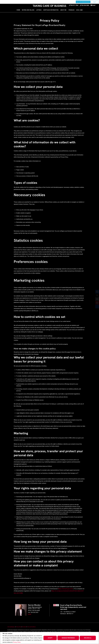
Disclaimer (24, 627)
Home (18, 10)
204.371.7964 (74, 5)
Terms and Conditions (31, 627)
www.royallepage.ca (11, 627)
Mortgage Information (51, 10)
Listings (39, 10)
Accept (50, 638)
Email (94, 5)
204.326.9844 (85, 5)
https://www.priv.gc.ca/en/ (66, 589)
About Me (63, 10)
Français (71, 10)
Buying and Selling (28, 10)
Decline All (88, 638)
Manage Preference (68, 638)
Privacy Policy (17, 642)
